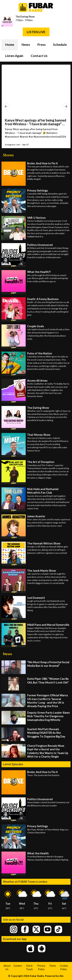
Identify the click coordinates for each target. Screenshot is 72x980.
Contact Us (39, 56)
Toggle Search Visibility (65, 45)
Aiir (61, 976)
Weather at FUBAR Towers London (25, 882)
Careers (18, 966)
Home (10, 45)
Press (41, 45)
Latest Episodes (13, 764)
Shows (8, 155)
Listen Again (14, 56)
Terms (53, 966)
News (26, 45)
